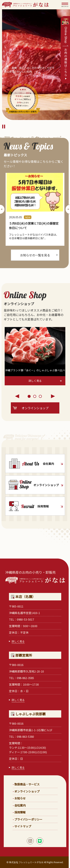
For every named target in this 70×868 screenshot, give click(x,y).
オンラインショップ (27, 791)
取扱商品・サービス (27, 784)
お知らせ (20, 798)
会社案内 (20, 805)
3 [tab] (41, 397)
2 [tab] (35, 397)
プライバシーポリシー (28, 819)
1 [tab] (29, 397)
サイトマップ (23, 826)
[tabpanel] (35, 356)
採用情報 (20, 812)
